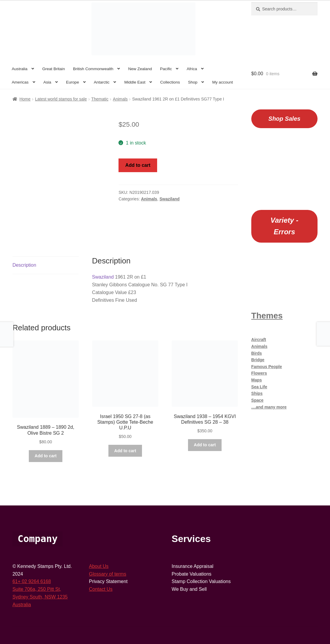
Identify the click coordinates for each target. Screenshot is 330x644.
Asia (47, 82)
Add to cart (138, 165)
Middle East (135, 82)
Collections (170, 82)
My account (222, 82)
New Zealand (140, 69)
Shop (193, 82)
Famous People (267, 367)
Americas (20, 82)
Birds (257, 353)
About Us (99, 566)
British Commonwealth (93, 69)
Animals (120, 99)
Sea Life (259, 387)
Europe (72, 82)
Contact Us (101, 589)
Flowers (259, 373)
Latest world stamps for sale (61, 99)
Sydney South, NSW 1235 (40, 597)
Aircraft (259, 340)
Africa (192, 69)
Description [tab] (24, 265)
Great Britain (53, 69)
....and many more (269, 407)
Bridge (258, 360)
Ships (257, 393)
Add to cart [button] (46, 456)
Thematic (100, 99)
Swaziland (170, 199)
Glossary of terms (108, 574)
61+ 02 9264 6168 (32, 581)
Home (25, 99)
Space (257, 400)
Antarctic (102, 82)
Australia (19, 69)
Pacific (166, 69)
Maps (257, 380)
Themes (267, 316)
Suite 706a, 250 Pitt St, (37, 589)
